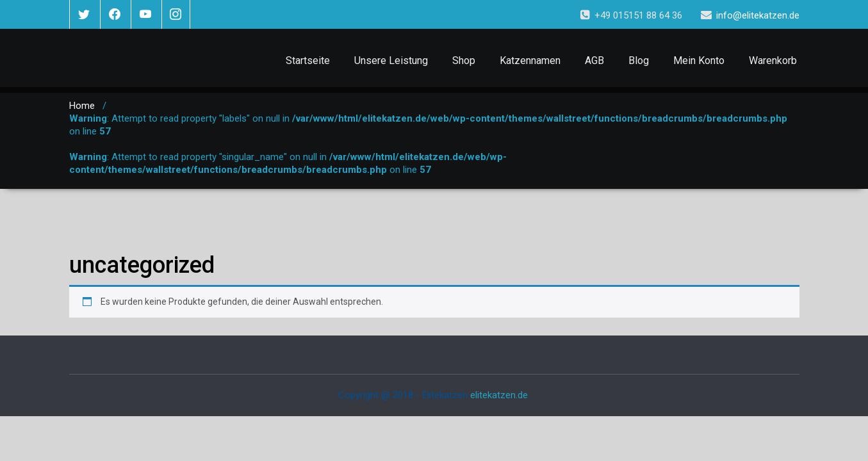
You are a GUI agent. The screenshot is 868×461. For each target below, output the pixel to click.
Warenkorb (773, 61)
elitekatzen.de (499, 395)
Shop (464, 61)
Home (82, 106)
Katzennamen (530, 61)
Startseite (308, 61)
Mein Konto (699, 61)
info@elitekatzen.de (758, 15)
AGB (594, 61)
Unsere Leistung (391, 61)
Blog (639, 61)
